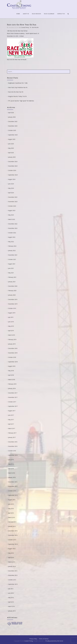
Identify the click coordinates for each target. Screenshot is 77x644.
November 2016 (13, 446)
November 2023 (13, 202)
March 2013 (12, 606)
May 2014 (11, 553)
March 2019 (12, 335)
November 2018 (13, 353)
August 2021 (12, 264)
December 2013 (13, 571)
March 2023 (12, 219)
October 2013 (12, 580)
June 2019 (11, 322)
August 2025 (12, 139)
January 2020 (12, 295)
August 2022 (12, 237)
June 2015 (11, 504)
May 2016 (11, 464)
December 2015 (13, 482)
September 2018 (13, 362)
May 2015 (11, 509)
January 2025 (12, 157)
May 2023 (11, 215)
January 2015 (12, 526)
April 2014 (11, 558)
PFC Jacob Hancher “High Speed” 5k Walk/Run (21, 101)
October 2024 (12, 170)
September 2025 (13, 135)
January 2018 (12, 388)
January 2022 (12, 251)
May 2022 (11, 242)
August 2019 (12, 313)
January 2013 (12, 611)
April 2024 (11, 193)
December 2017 (13, 393)
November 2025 (13, 126)
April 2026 (11, 113)
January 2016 (12, 477)
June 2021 (11, 268)
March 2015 (12, 517)
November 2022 (13, 228)
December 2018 (13, 348)
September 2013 (13, 584)
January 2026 (12, 117)
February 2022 (12, 246)
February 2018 (12, 384)
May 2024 (11, 188)
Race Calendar (49, 14)
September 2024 (13, 175)
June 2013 (11, 593)
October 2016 (12, 451)
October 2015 (12, 491)
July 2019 (11, 317)
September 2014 (13, 544)
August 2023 (12, 210)
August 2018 (12, 366)
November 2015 (13, 486)
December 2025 (13, 121)
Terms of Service (44, 639)
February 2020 (12, 291)
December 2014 (13, 531)
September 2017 (13, 406)
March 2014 (12, 562)
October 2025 (12, 130)
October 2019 (12, 308)
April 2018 (11, 375)
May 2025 (11, 148)
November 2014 (13, 535)
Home (18, 14)
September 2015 (13, 495)
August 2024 (12, 179)
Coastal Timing (25, 27)
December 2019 (13, 299)
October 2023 (12, 206)
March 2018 (12, 380)
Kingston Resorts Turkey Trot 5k (17, 96)
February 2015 (12, 522)
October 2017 (12, 402)
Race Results (36, 14)
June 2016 (11, 460)
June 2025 (11, 144)
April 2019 (11, 331)
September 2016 (13, 455)
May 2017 (11, 420)
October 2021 (12, 259)
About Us (26, 14)
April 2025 (11, 153)
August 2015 (12, 500)
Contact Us (61, 14)
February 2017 (12, 433)
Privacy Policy (33, 639)
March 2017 (12, 428)
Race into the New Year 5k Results (17, 60)
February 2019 (12, 339)
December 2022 (13, 224)
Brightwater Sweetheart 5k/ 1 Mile (18, 83)
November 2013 (13, 575)
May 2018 (11, 371)
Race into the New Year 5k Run (22, 25)
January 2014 (12, 566)
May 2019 (11, 326)
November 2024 (13, 166)
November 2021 (13, 255)
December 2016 (13, 442)
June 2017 (11, 415)
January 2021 (12, 282)
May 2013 (11, 598)
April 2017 (11, 424)
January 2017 (12, 437)
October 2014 (12, 540)
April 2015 (11, 513)
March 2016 (12, 473)
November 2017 (13, 397)
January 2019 (12, 344)
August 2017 (12, 411)
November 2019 (13, 304)
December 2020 (13, 286)
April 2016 (11, 469)
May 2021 (11, 273)
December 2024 (13, 162)
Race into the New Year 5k (16, 92)
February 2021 (12, 277)
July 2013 (11, 589)
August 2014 (12, 549)
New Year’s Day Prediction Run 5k (18, 87)
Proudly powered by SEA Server (54, 641)
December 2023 (13, 197)
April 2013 (11, 602)
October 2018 (12, 357)
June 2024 (11, 184)
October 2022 (12, 233)
